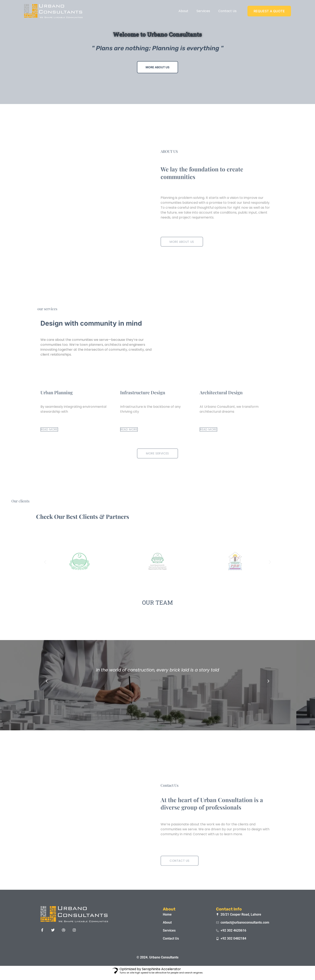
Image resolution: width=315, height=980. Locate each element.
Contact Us (227, 11)
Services (203, 11)
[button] (47, 681)
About (183, 11)
